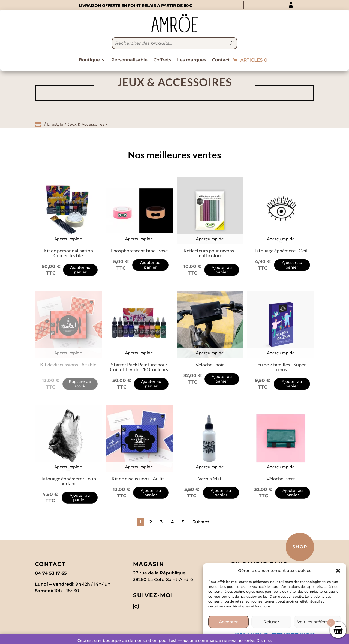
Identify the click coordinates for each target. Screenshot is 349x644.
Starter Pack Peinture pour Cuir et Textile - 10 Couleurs (139, 367)
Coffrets (162, 60)
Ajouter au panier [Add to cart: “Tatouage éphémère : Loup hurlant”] (80, 498)
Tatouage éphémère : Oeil (281, 251)
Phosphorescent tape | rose (139, 251)
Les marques (192, 60)
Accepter (228, 622)
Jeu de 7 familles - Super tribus (281, 367)
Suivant (201, 522)
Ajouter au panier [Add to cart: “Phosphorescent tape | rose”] (150, 265)
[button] (338, 571)
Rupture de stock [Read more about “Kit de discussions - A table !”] (80, 384)
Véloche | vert (281, 479)
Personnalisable (129, 60)
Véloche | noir (210, 365)
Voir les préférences (318, 622)
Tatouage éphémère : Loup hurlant (68, 481)
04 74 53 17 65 (51, 573)
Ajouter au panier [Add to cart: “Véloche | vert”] (293, 493)
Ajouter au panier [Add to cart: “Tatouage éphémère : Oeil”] (292, 265)
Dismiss (264, 640)
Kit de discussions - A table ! (68, 367)
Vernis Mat (210, 479)
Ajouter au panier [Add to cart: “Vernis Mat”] (221, 493)
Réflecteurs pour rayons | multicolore (210, 253)
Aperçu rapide (68, 239)
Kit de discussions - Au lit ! (139, 479)
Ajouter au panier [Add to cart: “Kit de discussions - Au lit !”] (151, 493)
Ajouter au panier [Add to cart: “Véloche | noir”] (222, 379)
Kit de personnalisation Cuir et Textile (68, 253)
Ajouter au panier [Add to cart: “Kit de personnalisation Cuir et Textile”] (80, 270)
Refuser (271, 622)
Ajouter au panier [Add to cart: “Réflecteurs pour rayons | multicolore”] (222, 270)
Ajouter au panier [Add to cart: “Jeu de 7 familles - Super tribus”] (292, 384)
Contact (221, 60)
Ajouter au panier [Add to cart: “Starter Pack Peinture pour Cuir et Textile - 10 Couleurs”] (151, 384)
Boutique (89, 60)
